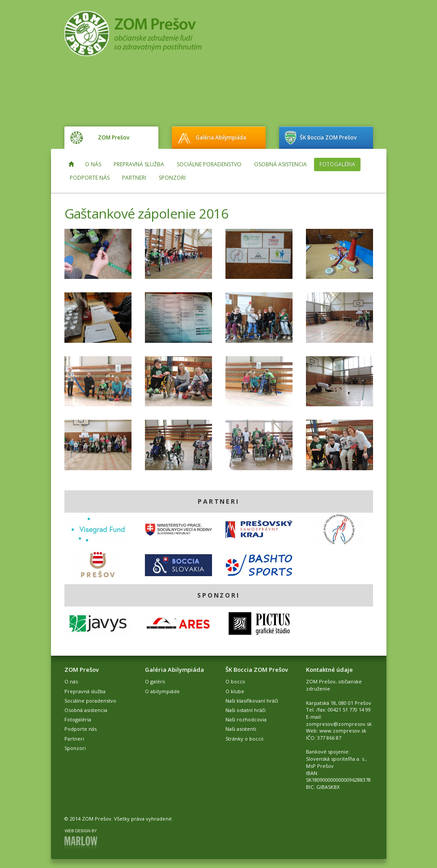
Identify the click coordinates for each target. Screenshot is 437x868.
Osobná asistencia (280, 164)
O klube (235, 691)
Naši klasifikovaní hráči (252, 701)
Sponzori (172, 178)
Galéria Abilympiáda (221, 137)
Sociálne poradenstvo (209, 164)
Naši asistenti (241, 729)
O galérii (155, 681)
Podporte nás (90, 178)
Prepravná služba (139, 164)
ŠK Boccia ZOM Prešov (328, 137)
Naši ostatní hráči (246, 710)
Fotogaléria (337, 164)
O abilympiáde (162, 691)
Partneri (134, 178)
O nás (93, 164)
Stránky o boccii (244, 739)
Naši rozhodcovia (246, 719)
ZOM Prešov (114, 137)
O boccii (235, 681)
